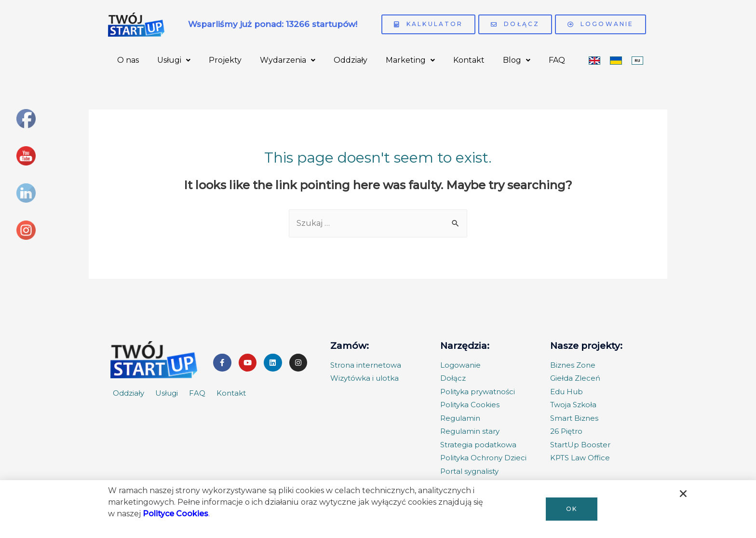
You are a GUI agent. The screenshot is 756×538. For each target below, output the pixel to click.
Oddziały (351, 60)
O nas (128, 60)
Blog (517, 60)
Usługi (174, 60)
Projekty (225, 60)
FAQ (557, 60)
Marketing (410, 60)
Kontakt (469, 60)
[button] (572, 509)
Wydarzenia (288, 60)
